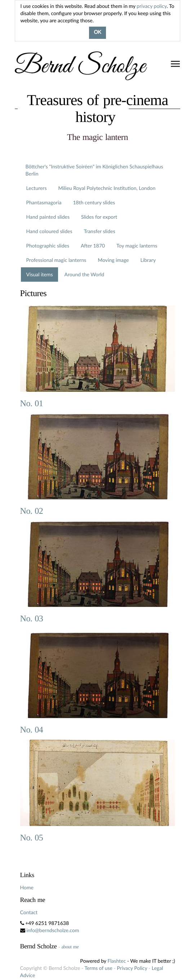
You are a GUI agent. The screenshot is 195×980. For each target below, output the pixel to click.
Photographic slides (48, 246)
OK (97, 33)
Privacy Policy (132, 968)
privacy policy (152, 6)
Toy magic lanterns (137, 246)
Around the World (84, 274)
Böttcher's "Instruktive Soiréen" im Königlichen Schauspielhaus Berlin (94, 170)
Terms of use (98, 968)
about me (70, 947)
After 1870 (93, 246)
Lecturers (37, 188)
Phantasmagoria (44, 202)
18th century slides (94, 202)
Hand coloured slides (49, 231)
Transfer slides (99, 231)
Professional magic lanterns (56, 260)
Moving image (113, 260)
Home (27, 887)
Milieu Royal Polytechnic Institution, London (107, 188)
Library (148, 260)
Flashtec (117, 961)
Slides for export (99, 217)
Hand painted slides (48, 217)
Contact (29, 912)
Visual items (40, 274)
